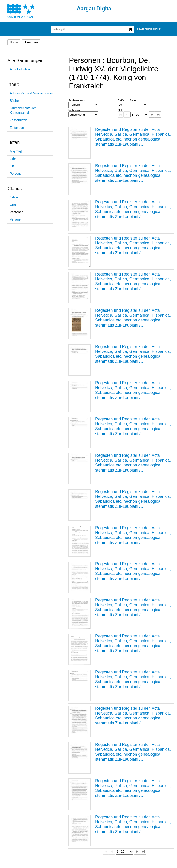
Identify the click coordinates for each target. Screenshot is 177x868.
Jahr (13, 159)
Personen (16, 174)
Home (14, 42)
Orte (13, 205)
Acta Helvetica (20, 69)
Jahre (14, 197)
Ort (12, 166)
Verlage (15, 220)
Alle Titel (16, 152)
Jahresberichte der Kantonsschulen (23, 111)
